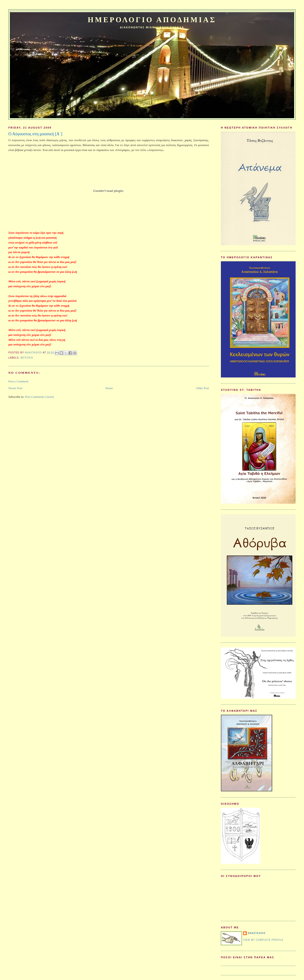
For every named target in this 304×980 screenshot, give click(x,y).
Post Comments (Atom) (39, 397)
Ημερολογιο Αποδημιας (152, 20)
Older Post (202, 388)
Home (109, 388)
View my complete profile (263, 940)
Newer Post (15, 388)
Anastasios (257, 933)
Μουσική (27, 358)
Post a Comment (18, 381)
